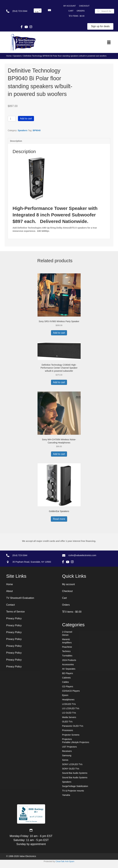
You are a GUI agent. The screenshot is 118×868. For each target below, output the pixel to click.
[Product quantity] (12, 119)
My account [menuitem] (70, 6)
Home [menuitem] (10, 584)
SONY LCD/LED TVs (72, 764)
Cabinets (66, 678)
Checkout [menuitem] (84, 6)
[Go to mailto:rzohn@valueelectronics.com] (87, 555)
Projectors (67, 739)
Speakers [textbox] (38, 12)
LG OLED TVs (69, 713)
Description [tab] (16, 141)
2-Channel (67, 632)
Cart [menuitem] (71, 11)
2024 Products (69, 660)
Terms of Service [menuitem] (15, 612)
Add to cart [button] (59, 333)
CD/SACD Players (71, 691)
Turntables (67, 656)
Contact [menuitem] (10, 605)
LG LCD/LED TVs (71, 708)
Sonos (65, 760)
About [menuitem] (9, 591)
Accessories (68, 664)
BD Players (68, 673)
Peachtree (67, 647)
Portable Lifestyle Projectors (76, 742)
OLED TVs (67, 722)
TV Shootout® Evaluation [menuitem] (20, 598)
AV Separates (69, 669)
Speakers (17, 56)
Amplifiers (67, 643)
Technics (66, 651)
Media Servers (69, 717)
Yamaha (66, 795)
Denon (65, 635)
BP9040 (37, 130)
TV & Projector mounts (73, 791)
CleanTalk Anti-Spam (65, 861)
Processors (68, 730)
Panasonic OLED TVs (73, 726)
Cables (66, 682)
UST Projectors (70, 747)
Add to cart (26, 119)
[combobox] (38, 11)
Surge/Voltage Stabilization (75, 786)
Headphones (68, 700)
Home (9, 56)
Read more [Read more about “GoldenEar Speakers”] (59, 519)
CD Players (68, 687)
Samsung (67, 755)
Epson (65, 695)
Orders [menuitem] (81, 11)
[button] (49, 10)
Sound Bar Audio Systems (75, 773)
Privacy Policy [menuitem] (14, 618)
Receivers (67, 751)
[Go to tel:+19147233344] (17, 11)
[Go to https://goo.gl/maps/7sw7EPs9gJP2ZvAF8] (30, 562)
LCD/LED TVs (69, 704)
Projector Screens (71, 735)
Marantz (66, 639)
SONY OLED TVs (71, 769)
